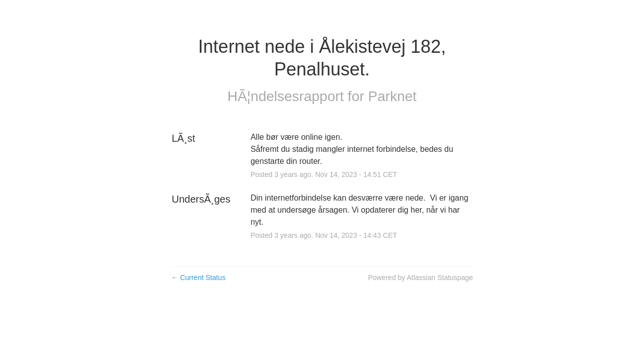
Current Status (198, 278)
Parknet (393, 96)
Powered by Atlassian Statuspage (420, 278)
